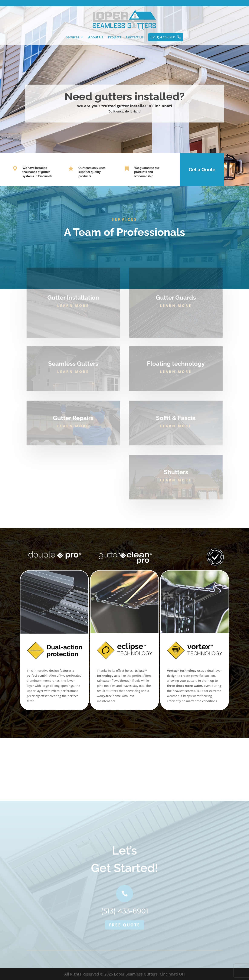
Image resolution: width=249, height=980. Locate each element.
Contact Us (135, 37)
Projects (115, 37)
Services (73, 37)
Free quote (125, 951)
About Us (96, 37)
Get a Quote (202, 170)
